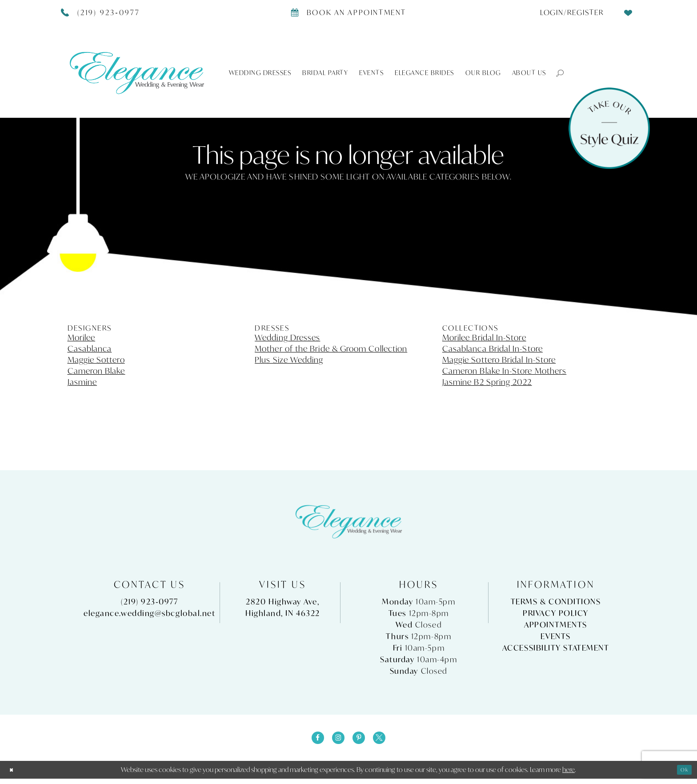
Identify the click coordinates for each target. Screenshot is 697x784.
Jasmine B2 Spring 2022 (487, 382)
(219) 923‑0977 (149, 602)
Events (555, 636)
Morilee (82, 337)
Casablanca (90, 348)
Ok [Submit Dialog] (682, 775)
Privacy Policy (556, 613)
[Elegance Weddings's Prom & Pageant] (137, 73)
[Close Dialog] (14, 775)
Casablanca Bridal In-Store (493, 348)
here (569, 775)
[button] (556, 73)
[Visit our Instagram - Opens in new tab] (336, 740)
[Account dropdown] (568, 12)
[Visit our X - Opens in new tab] (387, 740)
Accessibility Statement (556, 648)
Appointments (556, 625)
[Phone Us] (101, 12)
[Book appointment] (348, 12)
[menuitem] (568, 12)
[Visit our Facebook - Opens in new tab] (310, 740)
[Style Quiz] (609, 128)
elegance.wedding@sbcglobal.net (150, 613)
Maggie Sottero (96, 360)
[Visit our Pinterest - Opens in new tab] (361, 740)
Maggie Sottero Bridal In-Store (499, 360)
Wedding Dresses (287, 337)
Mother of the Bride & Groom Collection (331, 348)
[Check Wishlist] (629, 12)
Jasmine (82, 382)
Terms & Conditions (556, 602)
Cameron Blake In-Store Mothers (504, 371)
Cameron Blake (96, 371)
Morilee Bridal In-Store (484, 337)
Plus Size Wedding (289, 360)
